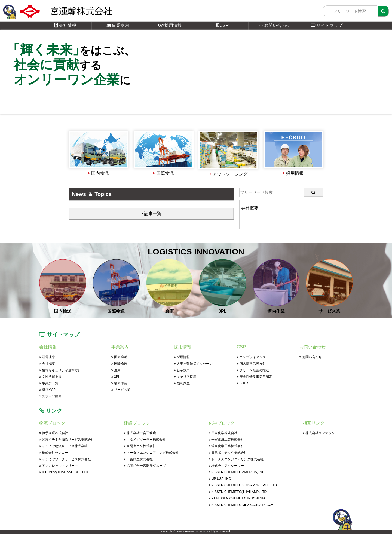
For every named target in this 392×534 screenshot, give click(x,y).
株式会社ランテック (319, 433)
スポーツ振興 (50, 396)
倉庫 (116, 370)
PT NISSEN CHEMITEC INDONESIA (237, 498)
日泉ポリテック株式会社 (228, 453)
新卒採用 (182, 370)
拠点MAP (47, 390)
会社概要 (47, 364)
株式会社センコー (54, 453)
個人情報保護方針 (251, 364)
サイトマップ (327, 25)
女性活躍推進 (50, 377)
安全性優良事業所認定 (255, 377)
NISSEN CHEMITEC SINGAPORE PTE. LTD (243, 485)
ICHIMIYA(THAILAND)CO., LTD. (64, 472)
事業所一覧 (49, 383)
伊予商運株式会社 (54, 433)
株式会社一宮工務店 (140, 433)
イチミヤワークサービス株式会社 (65, 459)
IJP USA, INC (220, 479)
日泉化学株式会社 (223, 433)
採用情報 (170, 25)
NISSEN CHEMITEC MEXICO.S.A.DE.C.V (241, 505)
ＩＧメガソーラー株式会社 (145, 440)
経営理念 (47, 357)
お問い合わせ (275, 25)
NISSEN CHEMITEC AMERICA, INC (236, 472)
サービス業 (121, 390)
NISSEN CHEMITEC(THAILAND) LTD (238, 492)
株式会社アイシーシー (226, 466)
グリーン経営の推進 (253, 370)
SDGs (243, 383)
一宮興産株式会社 (138, 459)
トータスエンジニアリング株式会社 (151, 453)
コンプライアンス (251, 357)
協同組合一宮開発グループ (145, 466)
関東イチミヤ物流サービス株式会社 (67, 440)
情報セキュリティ (60, 370)
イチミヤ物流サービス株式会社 (63, 446)
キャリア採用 (185, 377)
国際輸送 (119, 364)
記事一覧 (151, 214)
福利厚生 (182, 383)
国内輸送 (119, 357)
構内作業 (119, 383)
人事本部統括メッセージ (193, 364)
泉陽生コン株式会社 (140, 446)
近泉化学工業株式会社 (226, 446)
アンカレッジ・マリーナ (59, 466)
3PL (116, 377)
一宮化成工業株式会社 (226, 440)
